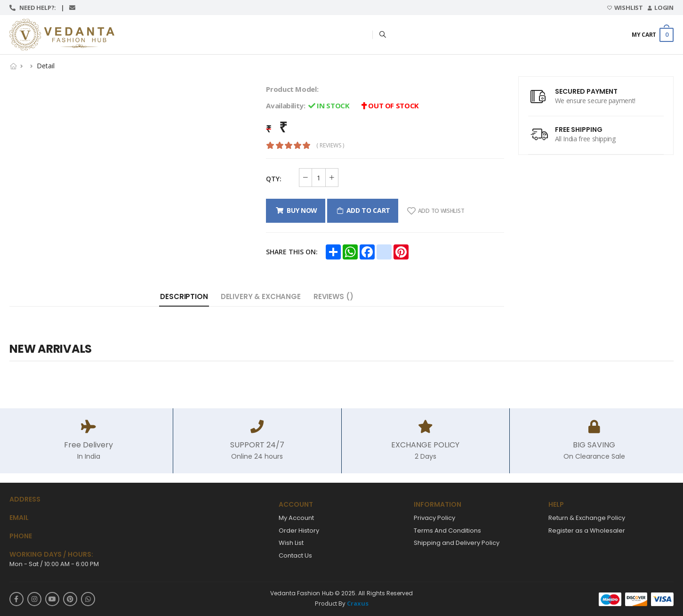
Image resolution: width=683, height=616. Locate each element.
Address (25, 499)
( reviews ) (330, 146)
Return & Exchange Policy (587, 518)
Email (19, 518)
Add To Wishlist (436, 211)
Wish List (291, 543)
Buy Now (300, 210)
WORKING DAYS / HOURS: (51, 555)
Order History (299, 531)
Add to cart (367, 210)
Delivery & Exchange (261, 296)
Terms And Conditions (447, 531)
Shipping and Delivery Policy (457, 543)
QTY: (274, 179)
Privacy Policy (434, 518)
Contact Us (295, 555)
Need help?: (37, 8)
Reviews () (333, 296)
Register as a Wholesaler (587, 531)
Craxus (358, 603)
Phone (21, 536)
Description (184, 296)
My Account (296, 518)
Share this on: (292, 252)
